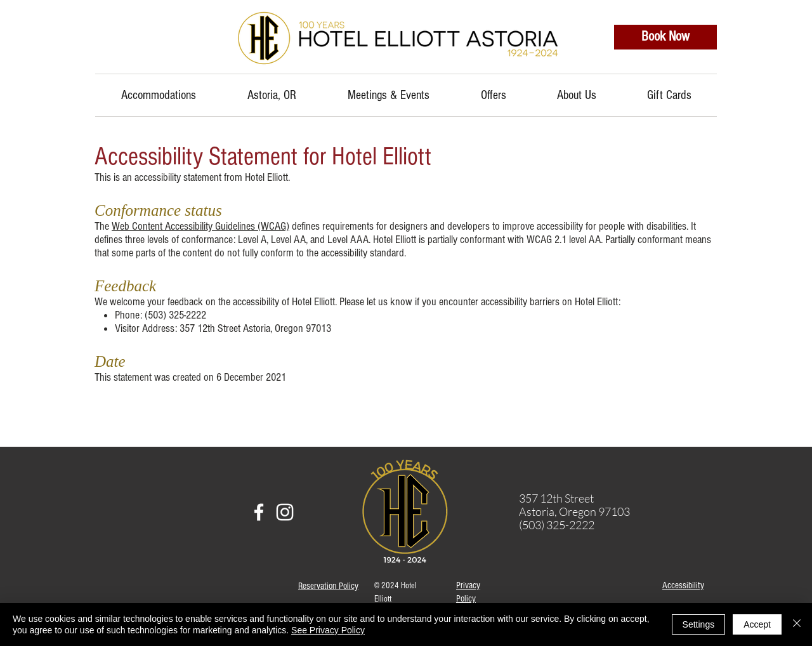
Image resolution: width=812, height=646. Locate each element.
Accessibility (683, 585)
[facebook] (259, 512)
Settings (699, 624)
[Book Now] (665, 37)
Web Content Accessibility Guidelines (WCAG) (200, 226)
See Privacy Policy (328, 630)
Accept (757, 624)
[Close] (797, 624)
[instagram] (285, 512)
